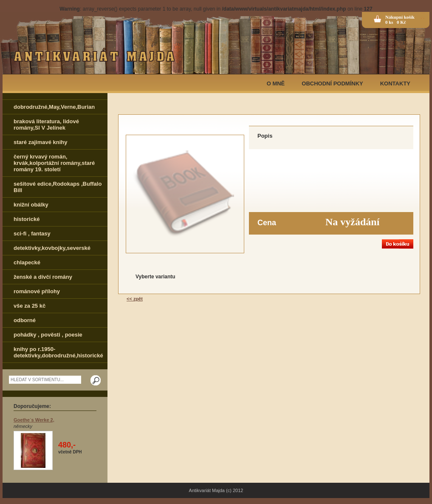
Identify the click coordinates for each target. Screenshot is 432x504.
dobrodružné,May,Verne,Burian (54, 107)
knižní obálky (31, 205)
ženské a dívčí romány (43, 277)
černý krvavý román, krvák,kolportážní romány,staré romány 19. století (54, 163)
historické (27, 219)
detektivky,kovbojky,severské (52, 248)
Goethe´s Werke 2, (34, 420)
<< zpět (135, 299)
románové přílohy (37, 291)
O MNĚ (276, 84)
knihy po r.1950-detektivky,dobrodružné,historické (58, 352)
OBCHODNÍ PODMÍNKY (332, 84)
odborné (25, 320)
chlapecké (27, 262)
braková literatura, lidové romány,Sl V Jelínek (46, 125)
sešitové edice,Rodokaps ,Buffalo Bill (58, 187)
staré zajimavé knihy (40, 142)
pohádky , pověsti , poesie (48, 335)
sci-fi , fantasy (32, 234)
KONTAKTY (395, 84)
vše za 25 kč (30, 306)
